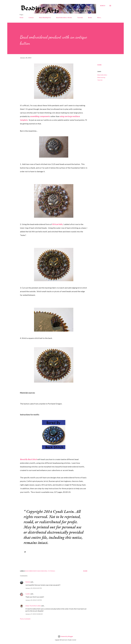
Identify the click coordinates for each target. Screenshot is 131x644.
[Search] (103, 6)
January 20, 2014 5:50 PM (34, 600)
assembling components (40, 116)
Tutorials (80, 18)
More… (99, 18)
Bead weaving (101, 77)
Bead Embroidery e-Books (64, 18)
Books (90, 18)
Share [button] (99, 65)
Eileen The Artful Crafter (33, 606)
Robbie (28, 582)
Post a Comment (25, 619)
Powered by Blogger (65, 636)
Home (21, 18)
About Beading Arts (45, 18)
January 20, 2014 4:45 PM (34, 588)
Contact (31, 18)
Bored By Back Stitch (29, 459)
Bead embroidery (102, 75)
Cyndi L (28, 594)
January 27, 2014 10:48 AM (34, 614)
